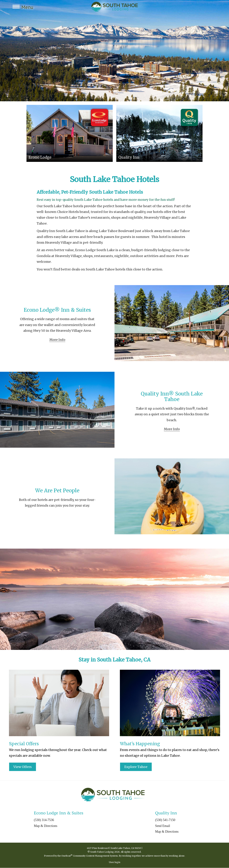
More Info (57, 340)
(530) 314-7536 (44, 820)
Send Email (163, 826)
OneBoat (67, 856)
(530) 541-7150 (165, 820)
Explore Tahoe (136, 767)
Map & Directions (46, 826)
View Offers (23, 767)
